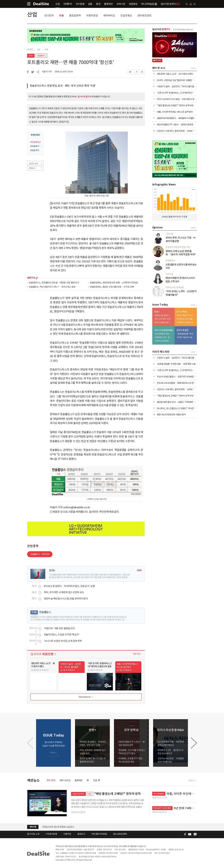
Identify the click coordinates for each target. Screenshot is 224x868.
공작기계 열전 (183, 330)
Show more (86, 697)
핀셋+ (31, 56)
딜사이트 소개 (33, 834)
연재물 (34, 612)
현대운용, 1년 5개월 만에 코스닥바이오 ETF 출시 (186, 319)
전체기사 (192, 780)
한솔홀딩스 (41, 56)
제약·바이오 (65, 780)
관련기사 (31, 278)
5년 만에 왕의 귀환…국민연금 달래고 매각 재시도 (164, 334)
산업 (58, 4)
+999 (139, 571)
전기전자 (49, 15)
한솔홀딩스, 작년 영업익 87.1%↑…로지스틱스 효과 (52, 287)
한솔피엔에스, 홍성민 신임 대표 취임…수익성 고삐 (112, 287)
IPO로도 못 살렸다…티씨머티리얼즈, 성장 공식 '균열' (70, 586)
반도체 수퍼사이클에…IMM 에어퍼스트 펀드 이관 (178, 383)
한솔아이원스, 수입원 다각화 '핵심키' (62, 635)
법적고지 (81, 834)
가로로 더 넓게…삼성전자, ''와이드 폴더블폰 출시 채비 (181, 86)
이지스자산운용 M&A (164, 330)
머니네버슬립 (149, 4)
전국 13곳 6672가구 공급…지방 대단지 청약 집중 (179, 99)
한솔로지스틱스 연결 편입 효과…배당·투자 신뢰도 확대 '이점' (63, 86)
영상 (90, 794)
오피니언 (121, 4)
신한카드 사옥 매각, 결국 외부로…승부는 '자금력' (178, 131)
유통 (61, 15)
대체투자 (68, 4)
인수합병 (80, 4)
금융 (90, 4)
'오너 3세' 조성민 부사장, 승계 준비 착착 (63, 641)
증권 (98, 4)
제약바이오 (109, 15)
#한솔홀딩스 (36, 142)
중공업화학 (75, 15)
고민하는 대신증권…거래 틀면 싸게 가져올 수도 (164, 341)
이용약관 (67, 834)
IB (88, 780)
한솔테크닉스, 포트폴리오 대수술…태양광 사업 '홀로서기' (54, 283)
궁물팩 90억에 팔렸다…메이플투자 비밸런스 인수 (178, 118)
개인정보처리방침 (99, 834)
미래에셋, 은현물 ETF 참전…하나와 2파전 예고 (186, 323)
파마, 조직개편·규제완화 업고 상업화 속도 (64, 592)
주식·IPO (51, 780)
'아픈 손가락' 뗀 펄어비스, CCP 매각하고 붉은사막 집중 (181, 93)
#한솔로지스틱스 (36, 146)
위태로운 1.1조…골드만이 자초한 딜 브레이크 (164, 337)
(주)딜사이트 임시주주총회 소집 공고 (58, 827)
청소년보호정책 (120, 834)
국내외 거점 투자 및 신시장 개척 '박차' (186, 337)
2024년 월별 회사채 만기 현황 (175, 217)
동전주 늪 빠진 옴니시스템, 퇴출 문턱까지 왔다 (66, 599)
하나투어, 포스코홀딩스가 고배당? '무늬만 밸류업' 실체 (181, 408)
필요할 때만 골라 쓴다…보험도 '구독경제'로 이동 (178, 402)
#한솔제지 (35, 151)
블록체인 (108, 4)
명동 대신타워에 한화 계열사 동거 (171, 415)
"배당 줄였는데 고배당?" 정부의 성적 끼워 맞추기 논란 (180, 106)
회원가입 (136, 654)
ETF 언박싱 (182, 312)
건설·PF (97, 780)
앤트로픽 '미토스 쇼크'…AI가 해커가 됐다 (175, 74)
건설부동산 (126, 15)
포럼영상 (133, 4)
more (37, 278)
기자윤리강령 (51, 834)
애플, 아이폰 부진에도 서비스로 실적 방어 (175, 112)
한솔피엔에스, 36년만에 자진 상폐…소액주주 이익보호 (114, 283)
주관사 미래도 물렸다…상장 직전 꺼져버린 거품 (178, 377)
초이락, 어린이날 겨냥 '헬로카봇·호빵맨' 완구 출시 (179, 80)
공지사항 (33, 827)
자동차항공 (92, 15)
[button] (194, 743)
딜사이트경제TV (170, 4)
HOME (30, 50)
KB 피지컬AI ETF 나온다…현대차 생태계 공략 (177, 125)
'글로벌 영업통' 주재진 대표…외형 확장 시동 (186, 334)
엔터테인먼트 (144, 15)
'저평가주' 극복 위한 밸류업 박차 (59, 629)
